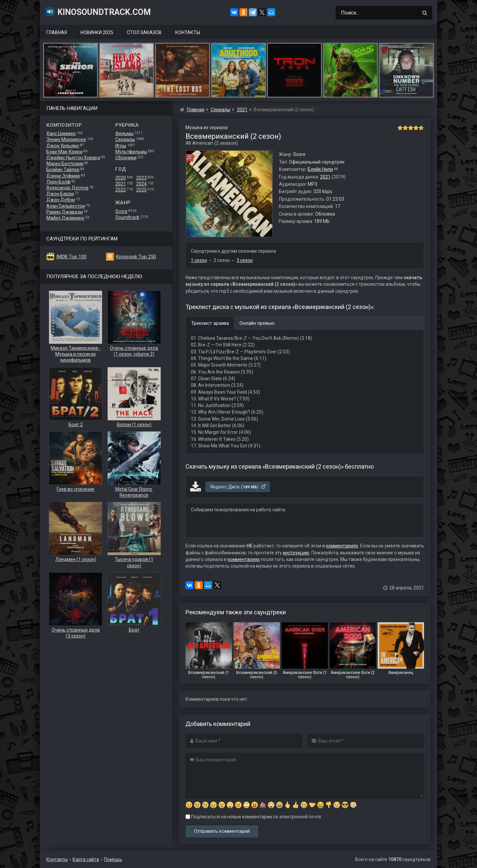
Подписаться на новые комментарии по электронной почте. (254, 817)
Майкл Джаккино (65, 218)
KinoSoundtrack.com (98, 12)
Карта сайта (86, 859)
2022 (121, 190)
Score (121, 211)
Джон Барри (60, 194)
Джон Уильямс (63, 146)
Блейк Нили (320, 169)
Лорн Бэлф (58, 182)
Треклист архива (210, 323)
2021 (121, 184)
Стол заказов (144, 32)
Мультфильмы (131, 152)
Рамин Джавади (65, 212)
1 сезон (199, 260)
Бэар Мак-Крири (64, 152)
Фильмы (124, 133)
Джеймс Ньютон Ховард (73, 158)
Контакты (188, 32)
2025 (141, 190)
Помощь (113, 859)
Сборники (126, 158)
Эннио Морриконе (66, 139)
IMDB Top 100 (71, 257)
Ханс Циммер (61, 133)
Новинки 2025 (97, 32)
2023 (141, 178)
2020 (121, 178)
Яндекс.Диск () (238, 487)
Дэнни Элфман (63, 176)
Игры (121, 146)
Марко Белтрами (65, 164)
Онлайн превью (257, 323)
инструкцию (296, 553)
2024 (141, 184)
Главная (57, 32)
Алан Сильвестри (66, 206)
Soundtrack (127, 217)
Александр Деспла (67, 188)
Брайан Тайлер (63, 170)
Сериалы (125, 139)
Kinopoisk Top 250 (136, 257)
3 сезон (245, 260)
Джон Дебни (61, 200)
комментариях (342, 546)
